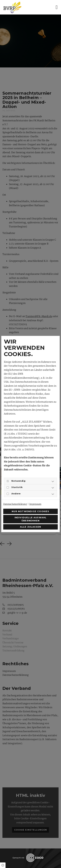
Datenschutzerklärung (15, 504)
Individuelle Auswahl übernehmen (31, 519)
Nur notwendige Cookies (30, 511)
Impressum (35, 504)
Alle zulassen (31, 527)
